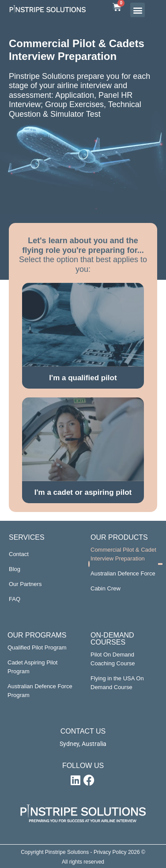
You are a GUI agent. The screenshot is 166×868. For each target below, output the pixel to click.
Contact (19, 554)
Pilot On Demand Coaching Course (113, 659)
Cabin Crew (106, 588)
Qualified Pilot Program (37, 647)
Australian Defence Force (123, 573)
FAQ (15, 599)
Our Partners (25, 584)
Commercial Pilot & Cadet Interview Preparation (123, 554)
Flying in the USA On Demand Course (117, 683)
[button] (138, 10)
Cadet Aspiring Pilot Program (32, 667)
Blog (15, 569)
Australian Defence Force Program (40, 691)
